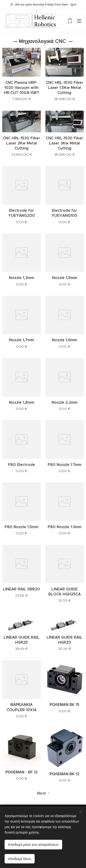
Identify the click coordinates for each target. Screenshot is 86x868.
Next (41, 793)
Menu (79, 21)
